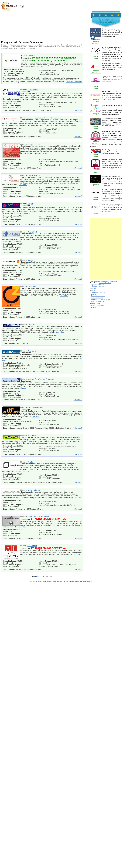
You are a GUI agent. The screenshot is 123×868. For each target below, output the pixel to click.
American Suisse (34, 144)
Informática (94, 289)
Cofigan (30, 204)
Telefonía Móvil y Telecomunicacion (101, 300)
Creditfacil (31, 325)
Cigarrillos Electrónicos (97, 285)
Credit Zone (32, 287)
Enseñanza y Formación (98, 287)
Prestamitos (32, 436)
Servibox (31, 462)
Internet (93, 290)
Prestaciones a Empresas (98, 292)
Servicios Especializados (98, 296)
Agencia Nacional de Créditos (38, 517)
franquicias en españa (36, 581)
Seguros (93, 294)
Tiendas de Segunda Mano (98, 302)
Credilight (31, 260)
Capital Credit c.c (34, 175)
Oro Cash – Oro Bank (35, 407)
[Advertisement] (48, 25)
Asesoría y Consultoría (105, 283)
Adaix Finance (33, 90)
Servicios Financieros (97, 298)
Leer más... (40, 67)
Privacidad (90, 581)
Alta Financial (32, 546)
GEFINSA (32, 55)
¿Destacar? (78, 110)
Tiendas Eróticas (96, 303)
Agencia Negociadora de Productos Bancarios (44, 118)
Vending (93, 307)
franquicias (41, 576)
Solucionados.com (34, 490)
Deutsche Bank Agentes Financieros (41, 379)
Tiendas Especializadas (98, 305)
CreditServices (33, 351)
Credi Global (32, 232)
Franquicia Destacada (74, 82)
